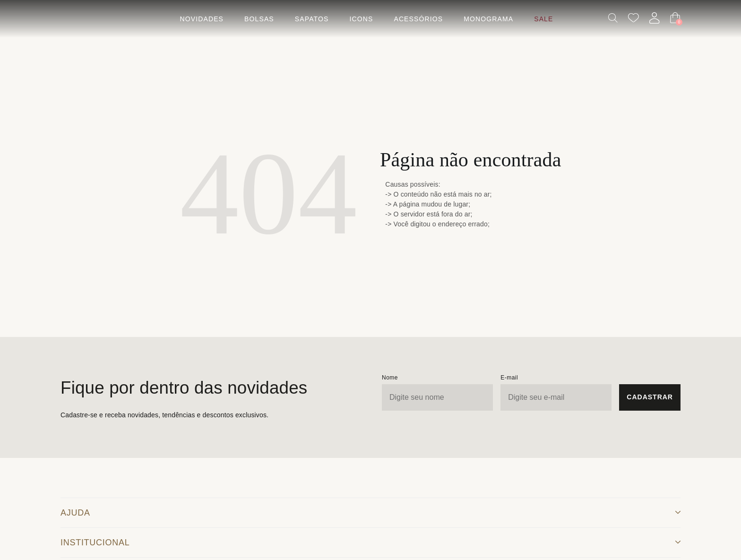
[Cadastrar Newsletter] (650, 397)
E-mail (509, 378)
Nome (390, 378)
